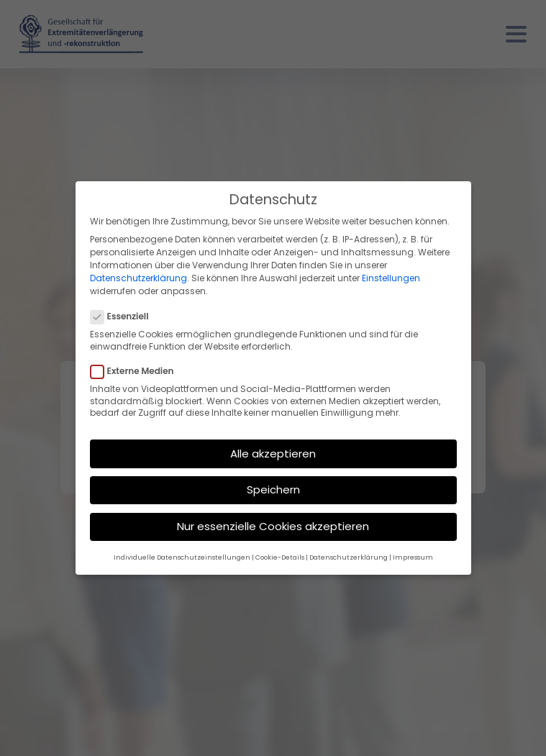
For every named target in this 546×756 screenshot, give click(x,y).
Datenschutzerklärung (138, 278)
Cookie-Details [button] (280, 557)
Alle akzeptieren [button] (273, 454)
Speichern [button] (273, 489)
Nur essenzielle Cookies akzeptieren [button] (273, 526)
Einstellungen (391, 278)
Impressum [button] (413, 557)
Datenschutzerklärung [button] (349, 557)
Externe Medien (137, 371)
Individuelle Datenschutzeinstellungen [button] (182, 557)
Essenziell (124, 316)
